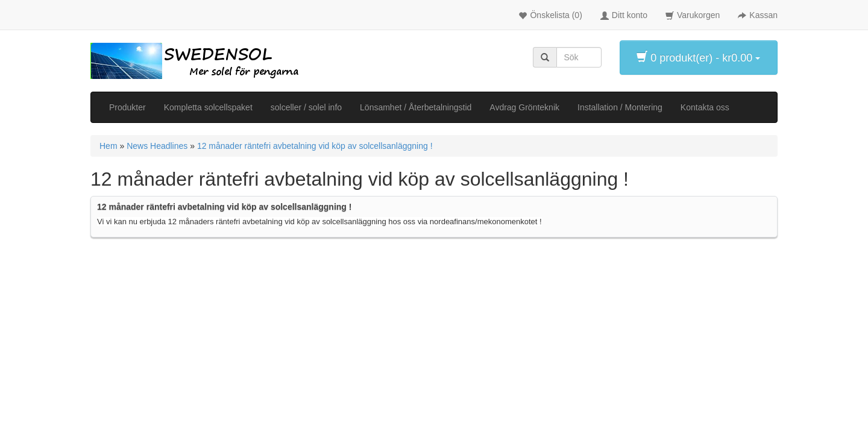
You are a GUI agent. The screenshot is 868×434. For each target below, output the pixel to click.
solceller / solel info (306, 107)
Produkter (127, 107)
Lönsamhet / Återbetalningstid (416, 107)
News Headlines (157, 146)
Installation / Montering (620, 107)
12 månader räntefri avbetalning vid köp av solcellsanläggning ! (315, 146)
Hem (108, 146)
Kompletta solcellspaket (208, 107)
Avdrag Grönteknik (524, 107)
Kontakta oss (705, 107)
